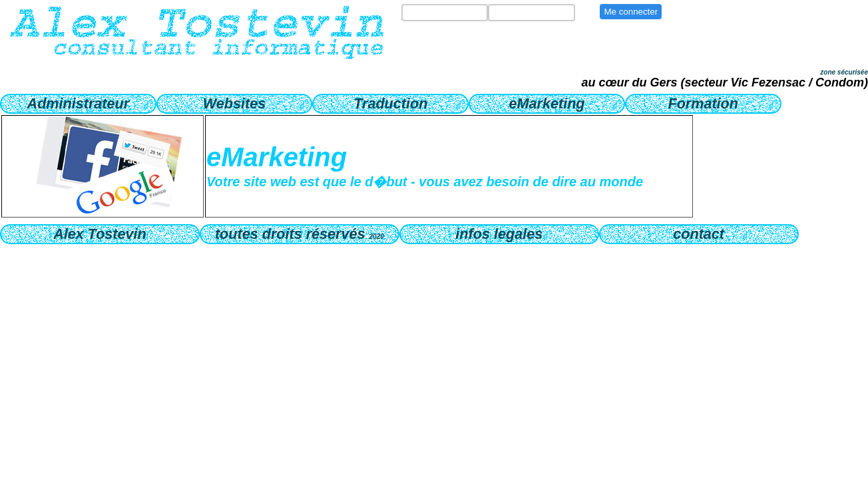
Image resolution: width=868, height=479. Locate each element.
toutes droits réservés (300, 234)
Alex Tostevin (100, 234)
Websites (234, 103)
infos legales (499, 234)
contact (699, 234)
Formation (703, 103)
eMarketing (547, 103)
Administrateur (79, 103)
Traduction (390, 103)
